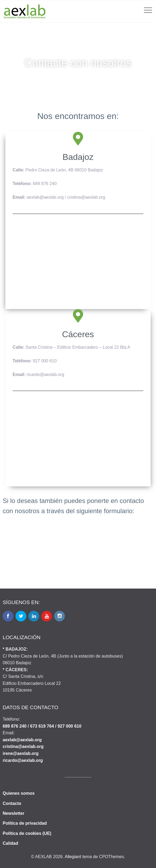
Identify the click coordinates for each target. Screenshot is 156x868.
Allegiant (73, 857)
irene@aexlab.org (21, 753)
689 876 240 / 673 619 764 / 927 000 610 (42, 726)
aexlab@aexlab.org (22, 740)
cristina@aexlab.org (23, 746)
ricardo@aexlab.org (23, 760)
